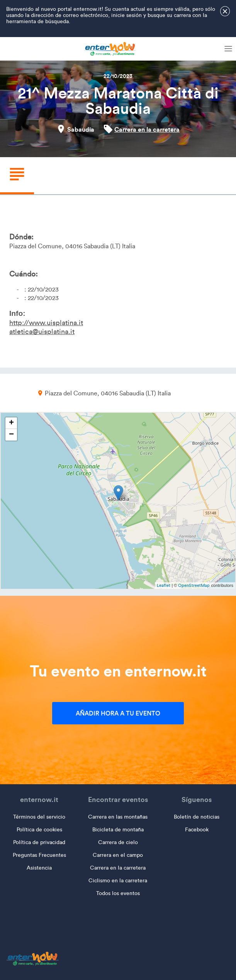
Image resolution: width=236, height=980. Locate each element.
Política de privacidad (39, 842)
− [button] (11, 435)
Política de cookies (39, 830)
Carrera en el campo (118, 855)
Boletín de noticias (197, 817)
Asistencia (39, 868)
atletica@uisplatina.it (42, 332)
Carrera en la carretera (147, 129)
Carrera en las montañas (118, 817)
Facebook (197, 830)
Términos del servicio (39, 817)
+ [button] (11, 423)
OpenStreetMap (194, 585)
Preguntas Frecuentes (39, 855)
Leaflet (164, 585)
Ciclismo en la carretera (118, 881)
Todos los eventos (118, 893)
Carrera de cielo (118, 842)
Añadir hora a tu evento (118, 713)
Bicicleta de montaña (118, 830)
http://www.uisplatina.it (46, 323)
